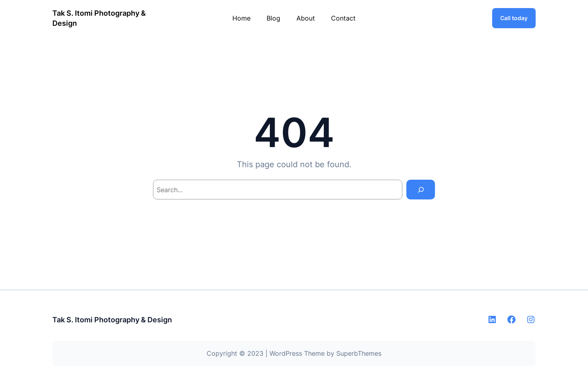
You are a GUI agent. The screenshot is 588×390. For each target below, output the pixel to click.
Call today (514, 18)
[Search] (421, 190)
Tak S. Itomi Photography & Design (112, 320)
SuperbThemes (359, 353)
